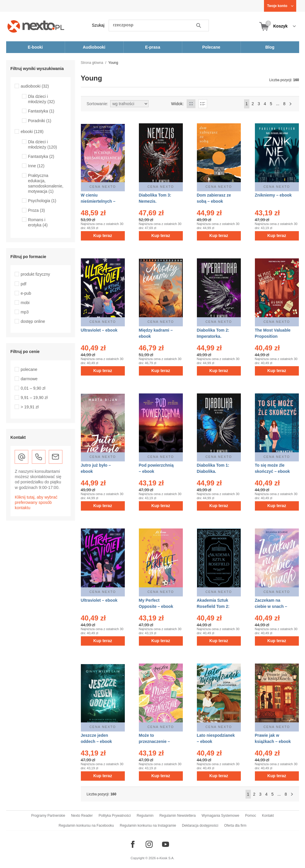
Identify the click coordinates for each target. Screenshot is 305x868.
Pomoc (251, 816)
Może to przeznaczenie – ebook (155, 741)
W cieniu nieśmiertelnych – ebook (98, 201)
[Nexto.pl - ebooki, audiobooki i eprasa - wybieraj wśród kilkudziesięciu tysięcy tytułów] (36, 26)
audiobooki (35, 86)
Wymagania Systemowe (220, 816)
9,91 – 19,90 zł (34, 398)
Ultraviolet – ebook (99, 330)
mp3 (25, 312)
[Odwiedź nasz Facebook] (133, 844)
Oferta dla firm (235, 826)
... (278, 104)
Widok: (177, 104)
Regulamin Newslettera (178, 816)
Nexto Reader (82, 816)
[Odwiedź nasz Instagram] (149, 844)
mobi (25, 303)
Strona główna (92, 63)
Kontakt (268, 816)
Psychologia (42, 201)
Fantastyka (41, 111)
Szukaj (98, 25)
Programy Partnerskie (48, 816)
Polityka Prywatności (115, 816)
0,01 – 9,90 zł (33, 388)
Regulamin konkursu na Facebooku (86, 826)
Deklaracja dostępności (200, 826)
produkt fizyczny (35, 274)
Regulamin (145, 816)
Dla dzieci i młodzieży (41, 99)
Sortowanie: (98, 104)
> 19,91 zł (30, 407)
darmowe (29, 379)
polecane (29, 369)
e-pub (26, 293)
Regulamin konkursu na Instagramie (148, 826)
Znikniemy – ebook (273, 195)
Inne (36, 166)
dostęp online (33, 321)
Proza (37, 210)
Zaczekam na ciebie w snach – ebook (271, 606)
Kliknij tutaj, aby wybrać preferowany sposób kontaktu (36, 502)
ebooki (32, 132)
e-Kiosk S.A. (166, 858)
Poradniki (40, 121)
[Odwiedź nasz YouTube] (166, 844)
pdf (24, 284)
